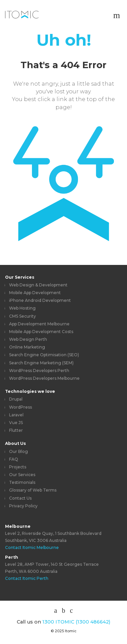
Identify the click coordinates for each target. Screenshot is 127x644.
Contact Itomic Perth (27, 578)
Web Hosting (22, 308)
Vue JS (16, 423)
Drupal (16, 399)
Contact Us (20, 498)
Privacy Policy (23, 506)
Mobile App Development (35, 293)
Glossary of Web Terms (33, 490)
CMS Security (23, 316)
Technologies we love (30, 391)
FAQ (14, 459)
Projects (18, 467)
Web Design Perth (28, 339)
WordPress (20, 407)
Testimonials (22, 482)
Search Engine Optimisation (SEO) (44, 355)
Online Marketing (27, 347)
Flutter (16, 430)
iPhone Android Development (40, 300)
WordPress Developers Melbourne (44, 378)
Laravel (16, 415)
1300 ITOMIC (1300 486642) (76, 622)
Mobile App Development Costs (41, 332)
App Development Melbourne (39, 324)
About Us (15, 443)
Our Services (20, 277)
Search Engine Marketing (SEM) (41, 363)
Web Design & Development (38, 285)
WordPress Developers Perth (39, 371)
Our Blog (18, 451)
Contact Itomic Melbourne (32, 547)
